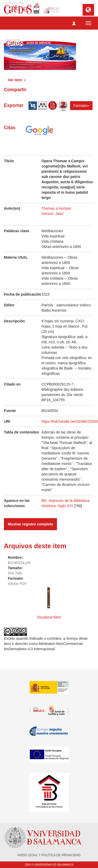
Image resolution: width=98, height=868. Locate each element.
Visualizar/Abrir (49, 617)
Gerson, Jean (53, 214)
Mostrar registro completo (30, 524)
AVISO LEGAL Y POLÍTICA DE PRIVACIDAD (49, 855)
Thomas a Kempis (56, 208)
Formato (81, 106)
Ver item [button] (17, 80)
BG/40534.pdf (19, 563)
